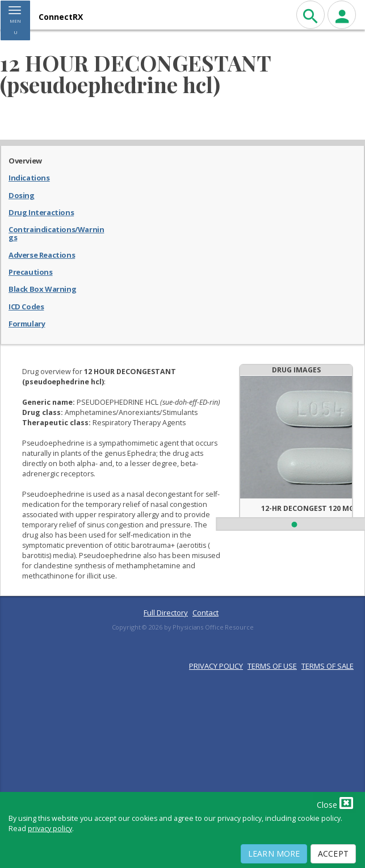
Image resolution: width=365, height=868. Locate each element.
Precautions (31, 271)
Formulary (27, 323)
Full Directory (166, 613)
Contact (205, 613)
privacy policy (50, 829)
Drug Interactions (41, 212)
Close (335, 803)
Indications (29, 177)
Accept (333, 854)
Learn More (274, 854)
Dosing (22, 195)
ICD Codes (26, 306)
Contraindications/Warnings (56, 233)
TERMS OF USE (272, 666)
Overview (25, 160)
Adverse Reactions (42, 254)
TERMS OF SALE (328, 666)
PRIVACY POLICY (216, 666)
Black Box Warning (42, 288)
